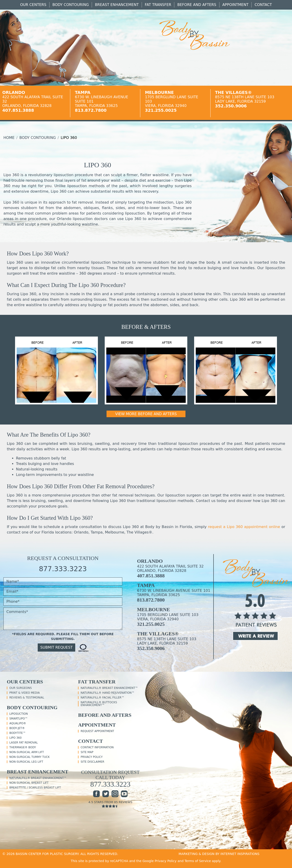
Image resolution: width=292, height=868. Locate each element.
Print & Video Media (25, 693)
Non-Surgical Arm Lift (27, 752)
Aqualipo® (18, 723)
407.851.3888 (18, 110)
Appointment (235, 5)
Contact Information (97, 747)
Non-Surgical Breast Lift (29, 783)
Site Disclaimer (92, 762)
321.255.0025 (161, 110)
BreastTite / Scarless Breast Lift (35, 788)
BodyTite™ (17, 733)
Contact (263, 5)
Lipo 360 (16, 738)
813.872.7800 (91, 110)
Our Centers (33, 5)
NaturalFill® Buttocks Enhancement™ (99, 704)
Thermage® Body (23, 747)
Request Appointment (97, 731)
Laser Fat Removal (24, 743)
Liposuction (19, 714)
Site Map (87, 752)
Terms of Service (198, 861)
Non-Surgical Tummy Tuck (30, 757)
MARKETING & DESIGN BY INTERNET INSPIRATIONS (219, 854)
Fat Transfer (158, 5)
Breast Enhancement (117, 5)
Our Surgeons (21, 688)
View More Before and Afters (146, 414)
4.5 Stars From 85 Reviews (110, 804)
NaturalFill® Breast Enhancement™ (38, 778)
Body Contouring (71, 5)
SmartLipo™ (18, 719)
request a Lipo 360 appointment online (244, 527)
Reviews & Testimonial (27, 698)
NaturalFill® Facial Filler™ (102, 698)
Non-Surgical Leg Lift (26, 762)
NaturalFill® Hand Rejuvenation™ (107, 693)
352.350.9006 (231, 106)
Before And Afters (197, 5)
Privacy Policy (91, 757)
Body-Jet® (17, 728)
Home (9, 138)
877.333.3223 (63, 569)
